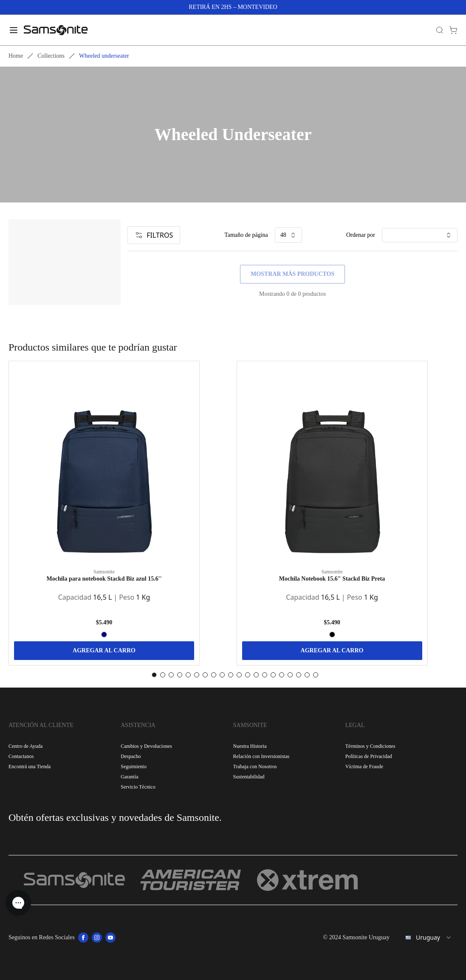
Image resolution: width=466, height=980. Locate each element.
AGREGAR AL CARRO (104, 650)
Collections (51, 56)
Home (16, 56)
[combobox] (427, 938)
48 (288, 235)
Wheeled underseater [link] (104, 56)
